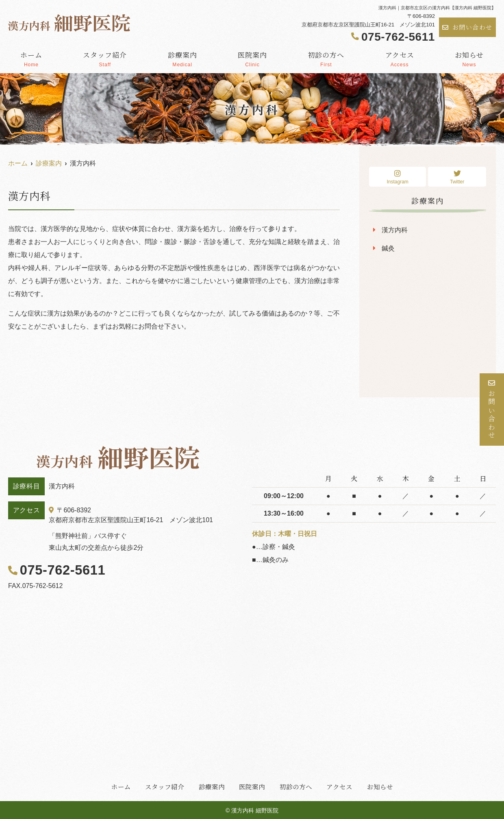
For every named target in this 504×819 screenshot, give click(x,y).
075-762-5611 (59, 570)
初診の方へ (326, 59)
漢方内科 (395, 230)
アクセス (400, 59)
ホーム (31, 59)
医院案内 (252, 59)
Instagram (398, 177)
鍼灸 (388, 248)
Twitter (457, 177)
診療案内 (182, 59)
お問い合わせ (467, 27)
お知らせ (469, 59)
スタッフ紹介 (105, 59)
